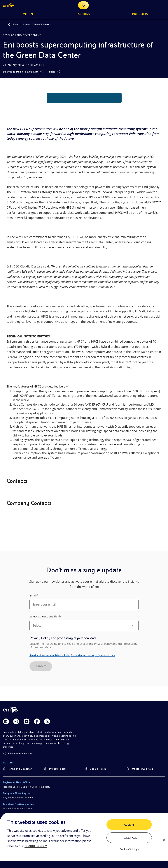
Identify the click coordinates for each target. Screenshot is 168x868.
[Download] (23, 72)
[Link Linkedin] (6, 721)
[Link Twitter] (47, 721)
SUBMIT (41, 666)
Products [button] (140, 14)
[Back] (9, 24)
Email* (34, 595)
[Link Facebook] (37, 721)
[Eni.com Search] (154, 5)
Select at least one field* (45, 616)
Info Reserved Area (142, 769)
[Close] (164, 840)
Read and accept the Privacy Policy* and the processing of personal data (72, 655)
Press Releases (42, 24)
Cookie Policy (98, 769)
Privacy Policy (57, 769)
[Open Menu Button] (163, 5)
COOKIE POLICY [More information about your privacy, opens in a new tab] (36, 846)
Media (27, 24)
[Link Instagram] (16, 721)
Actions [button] (84, 14)
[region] (84, 840)
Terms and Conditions (21, 769)
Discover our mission (20, 753)
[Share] (55, 72)
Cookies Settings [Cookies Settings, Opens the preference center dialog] (129, 849)
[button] (9, 5)
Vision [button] (28, 14)
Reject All (129, 838)
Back (15, 24)
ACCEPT (129, 825)
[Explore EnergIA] (83, 5)
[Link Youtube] (27, 721)
